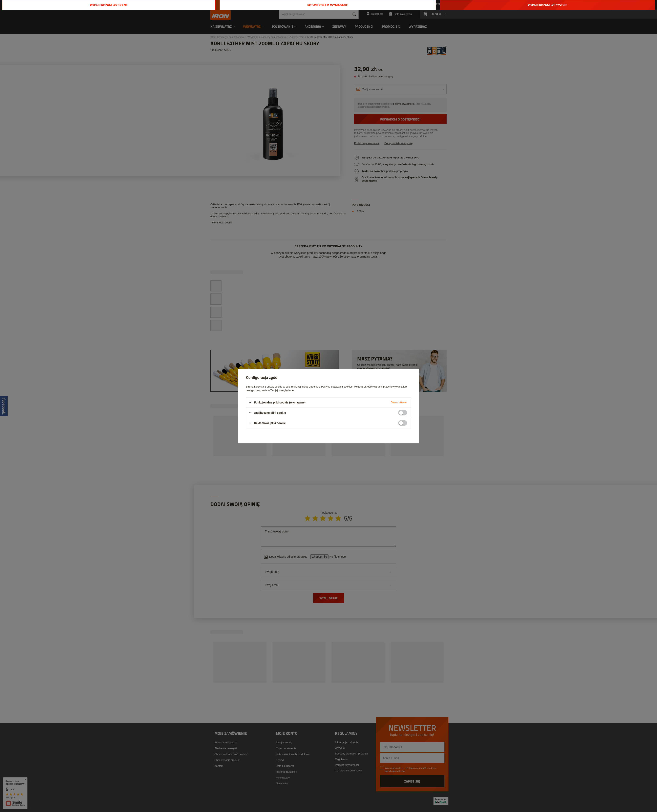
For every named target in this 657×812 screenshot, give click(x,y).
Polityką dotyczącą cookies (337, 387)
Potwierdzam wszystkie (547, 5)
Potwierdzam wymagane (328, 5)
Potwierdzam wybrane (109, 5)
